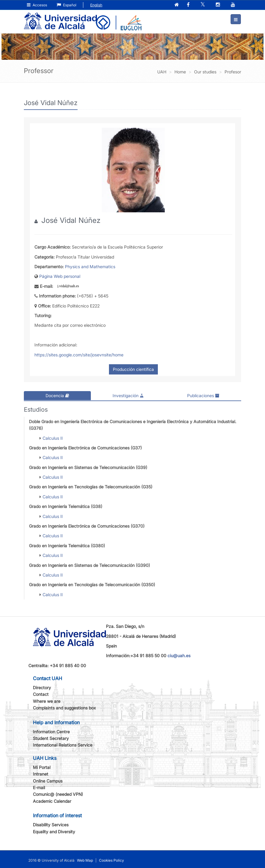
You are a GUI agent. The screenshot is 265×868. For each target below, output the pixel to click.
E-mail (39, 787)
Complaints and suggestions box (64, 707)
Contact (41, 694)
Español (67, 5)
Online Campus (48, 781)
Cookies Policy (112, 860)
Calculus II (53, 437)
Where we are (47, 701)
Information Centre (51, 731)
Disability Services (51, 824)
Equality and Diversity (54, 831)
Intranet (41, 774)
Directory (42, 687)
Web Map (85, 860)
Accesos (37, 5)
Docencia (57, 395)
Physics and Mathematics (90, 266)
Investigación (128, 395)
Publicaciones (203, 395)
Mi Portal (42, 767)
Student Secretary (51, 738)
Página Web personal (60, 276)
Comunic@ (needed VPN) (58, 794)
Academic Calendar (52, 801)
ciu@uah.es (179, 655)
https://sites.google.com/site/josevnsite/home (79, 354)
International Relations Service (63, 745)
